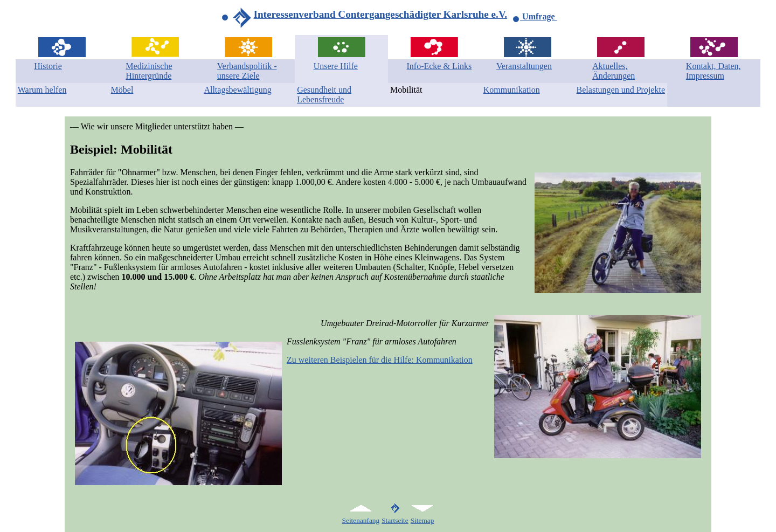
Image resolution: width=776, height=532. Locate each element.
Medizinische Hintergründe (149, 71)
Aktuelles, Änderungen (614, 71)
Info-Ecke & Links (439, 66)
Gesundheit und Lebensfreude (324, 95)
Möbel (122, 90)
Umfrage (535, 16)
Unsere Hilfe (336, 66)
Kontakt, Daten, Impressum (713, 71)
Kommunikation (512, 90)
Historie (48, 66)
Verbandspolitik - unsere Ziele (247, 71)
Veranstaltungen (524, 66)
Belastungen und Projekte (621, 90)
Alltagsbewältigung (237, 90)
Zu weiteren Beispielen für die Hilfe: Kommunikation (380, 360)
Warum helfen (42, 90)
